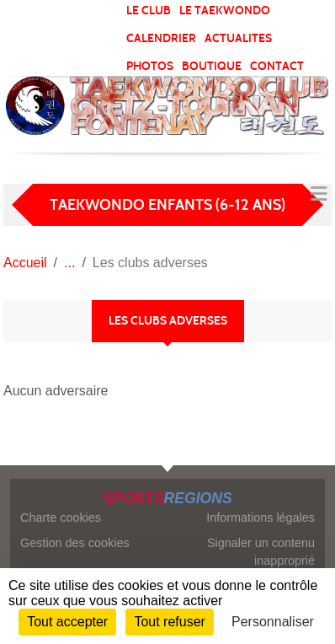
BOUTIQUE (212, 66)
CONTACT (277, 66)
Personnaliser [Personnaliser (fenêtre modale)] (273, 622)
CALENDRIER (161, 38)
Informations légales (261, 518)
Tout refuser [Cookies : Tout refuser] (169, 622)
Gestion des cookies (75, 543)
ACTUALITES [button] (238, 38)
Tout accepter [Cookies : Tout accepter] (67, 622)
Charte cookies (61, 518)
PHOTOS (150, 66)
